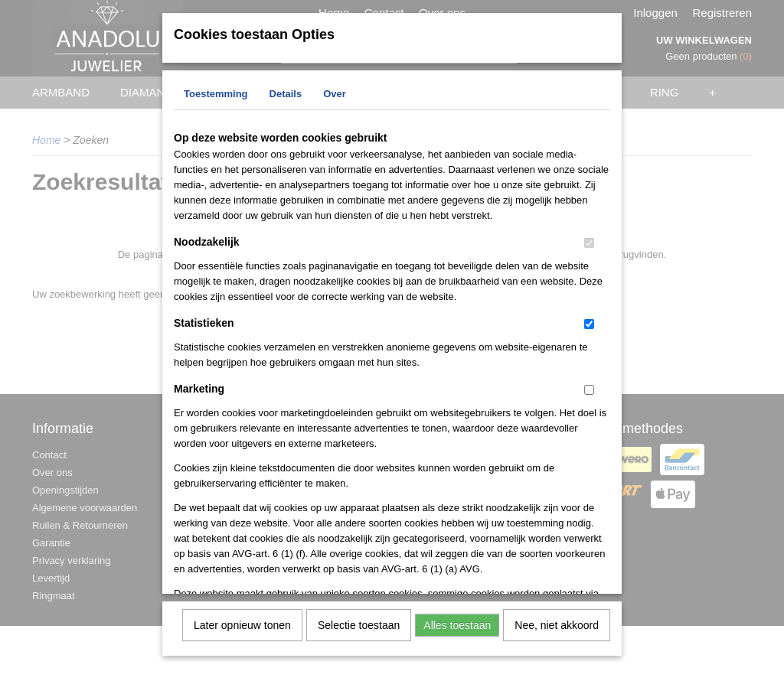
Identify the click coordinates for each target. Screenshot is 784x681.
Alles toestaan (457, 624)
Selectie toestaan (359, 624)
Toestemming (216, 92)
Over (335, 92)
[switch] (589, 241)
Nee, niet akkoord (557, 624)
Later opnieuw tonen (242, 624)
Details (286, 92)
